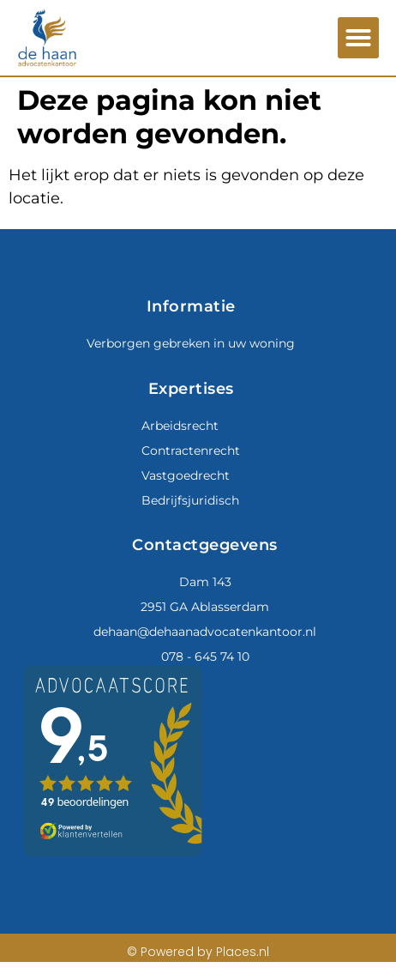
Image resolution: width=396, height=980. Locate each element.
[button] (358, 38)
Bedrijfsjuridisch (190, 500)
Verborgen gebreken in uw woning (191, 343)
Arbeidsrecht (180, 426)
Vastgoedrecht (186, 475)
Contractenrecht (191, 451)
